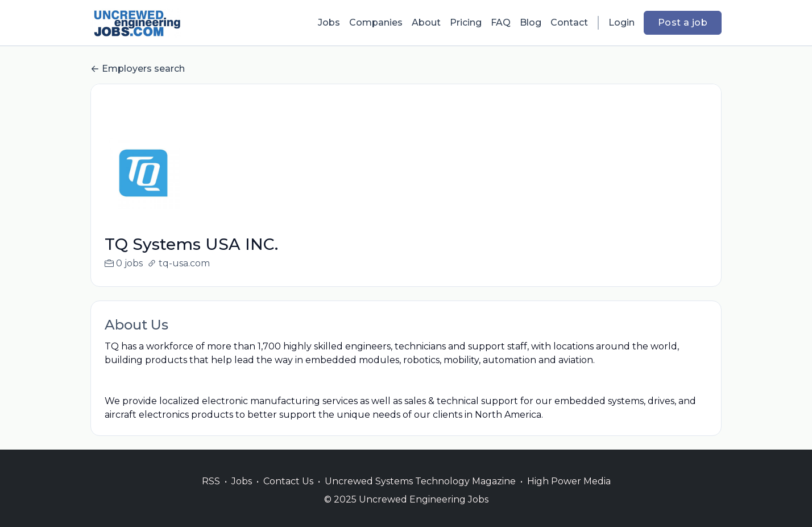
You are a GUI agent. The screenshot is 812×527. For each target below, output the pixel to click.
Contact (569, 22)
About (426, 22)
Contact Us (288, 495)
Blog (531, 22)
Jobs (329, 22)
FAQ (501, 22)
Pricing (466, 22)
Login (622, 22)
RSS (211, 495)
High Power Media (569, 495)
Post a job (683, 22)
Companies (376, 22)
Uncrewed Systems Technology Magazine (420, 495)
